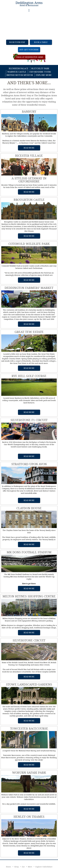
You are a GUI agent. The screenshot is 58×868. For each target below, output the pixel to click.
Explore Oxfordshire (44, 867)
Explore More (44, 75)
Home (9, 867)
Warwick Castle (17, 72)
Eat (23, 867)
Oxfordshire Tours (40, 72)
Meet (30, 867)
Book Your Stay (17, 42)
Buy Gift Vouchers (29, 50)
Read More (29, 148)
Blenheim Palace (19, 68)
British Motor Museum (20, 75)
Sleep (16, 867)
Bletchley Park (40, 68)
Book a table (41, 42)
